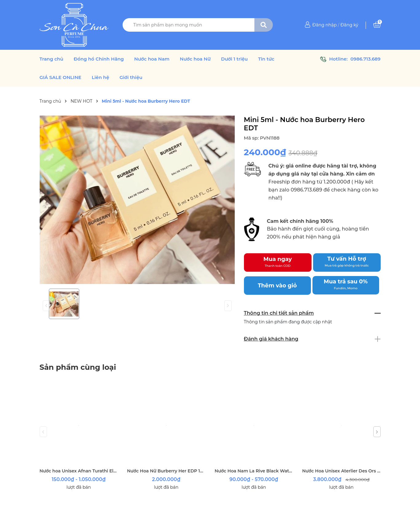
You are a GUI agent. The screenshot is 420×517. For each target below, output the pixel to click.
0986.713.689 (365, 59)
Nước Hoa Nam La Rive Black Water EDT (254, 471)
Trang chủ (52, 59)
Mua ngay (278, 262)
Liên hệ (101, 77)
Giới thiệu (131, 77)
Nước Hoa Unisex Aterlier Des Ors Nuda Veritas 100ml (341, 471)
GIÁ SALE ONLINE (61, 77)
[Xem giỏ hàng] (377, 25)
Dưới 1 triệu (234, 59)
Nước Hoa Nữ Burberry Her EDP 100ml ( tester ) (166, 471)
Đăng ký (349, 25)
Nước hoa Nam (152, 59)
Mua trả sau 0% (346, 284)
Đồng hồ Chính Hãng (99, 59)
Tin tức (266, 59)
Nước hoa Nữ (195, 59)
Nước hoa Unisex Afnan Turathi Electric (79, 471)
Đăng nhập (325, 25)
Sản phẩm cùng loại (78, 367)
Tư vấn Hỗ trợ (347, 262)
